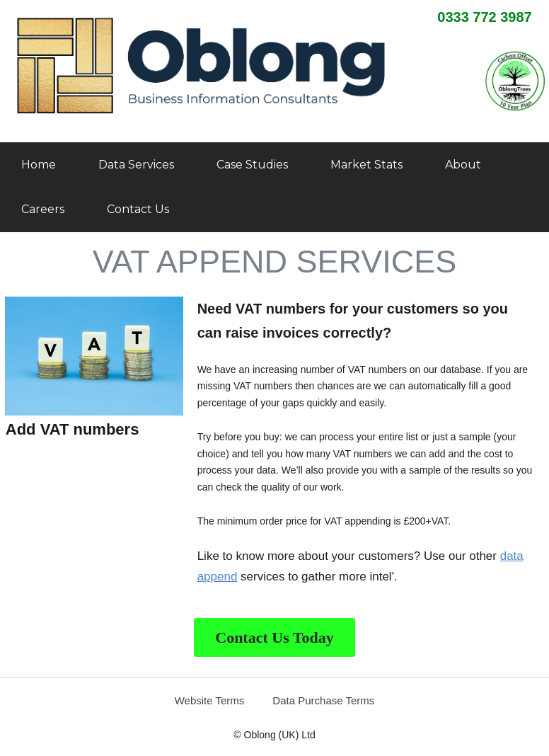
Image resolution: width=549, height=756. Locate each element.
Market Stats (366, 165)
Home (39, 165)
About (463, 165)
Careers (43, 209)
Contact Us (138, 209)
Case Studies (252, 165)
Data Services (136, 165)
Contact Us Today (274, 637)
